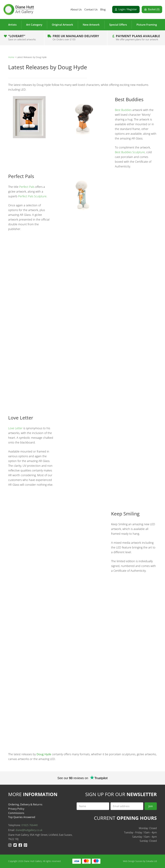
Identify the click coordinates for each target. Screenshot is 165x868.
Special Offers (118, 25)
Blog (103, 9)
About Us (76, 9)
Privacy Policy (16, 809)
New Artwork (91, 25)
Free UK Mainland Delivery (76, 37)
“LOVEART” (22, 37)
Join (151, 806)
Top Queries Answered (22, 817)
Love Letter (15, 428)
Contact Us (91, 9)
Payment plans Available (138, 37)
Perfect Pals (27, 187)
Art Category (34, 25)
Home (11, 57)
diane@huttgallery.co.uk (29, 830)
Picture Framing (147, 25)
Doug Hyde (44, 754)
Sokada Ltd (151, 861)
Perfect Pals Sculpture (32, 196)
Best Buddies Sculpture (130, 152)
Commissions (16, 813)
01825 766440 (30, 825)
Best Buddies (123, 110)
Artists (12, 25)
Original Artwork (62, 25)
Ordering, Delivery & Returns (25, 804)
